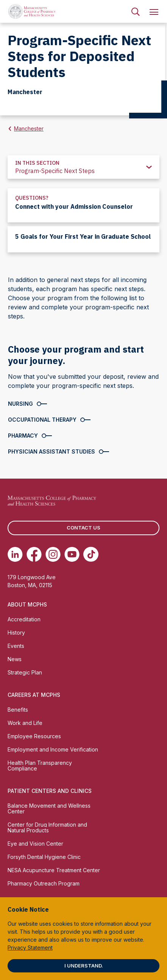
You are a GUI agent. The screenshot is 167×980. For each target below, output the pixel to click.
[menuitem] (136, 11)
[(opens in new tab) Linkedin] (15, 554)
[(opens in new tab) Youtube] (72, 554)
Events (16, 646)
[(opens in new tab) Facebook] (34, 554)
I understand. (84, 966)
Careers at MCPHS (34, 695)
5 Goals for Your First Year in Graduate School (83, 236)
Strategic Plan (25, 672)
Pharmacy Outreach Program (44, 883)
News (15, 659)
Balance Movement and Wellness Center (49, 808)
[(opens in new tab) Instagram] (53, 554)
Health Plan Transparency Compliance (40, 766)
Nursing (20, 404)
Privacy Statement (30, 948)
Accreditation (24, 619)
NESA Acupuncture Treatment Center (54, 870)
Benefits (18, 710)
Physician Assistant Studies (52, 451)
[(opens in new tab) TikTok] (91, 554)
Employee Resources (34, 736)
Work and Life (25, 723)
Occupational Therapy (42, 420)
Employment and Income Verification (53, 749)
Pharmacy (23, 436)
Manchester (29, 128)
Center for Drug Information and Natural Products (47, 827)
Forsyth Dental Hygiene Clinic (44, 857)
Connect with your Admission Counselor (74, 206)
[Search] (136, 11)
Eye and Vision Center (35, 844)
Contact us (83, 528)
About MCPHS (27, 604)
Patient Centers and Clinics (50, 791)
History (16, 633)
